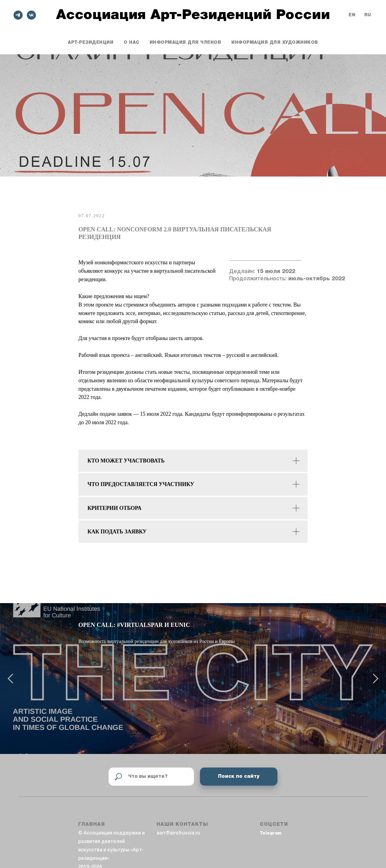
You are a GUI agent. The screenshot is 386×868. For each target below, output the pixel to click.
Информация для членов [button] (185, 43)
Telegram (271, 833)
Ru (368, 15)
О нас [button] (131, 43)
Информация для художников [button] (275, 43)
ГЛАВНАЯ (92, 825)
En (352, 15)
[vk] (31, 15)
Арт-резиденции (91, 43)
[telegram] (18, 15)
